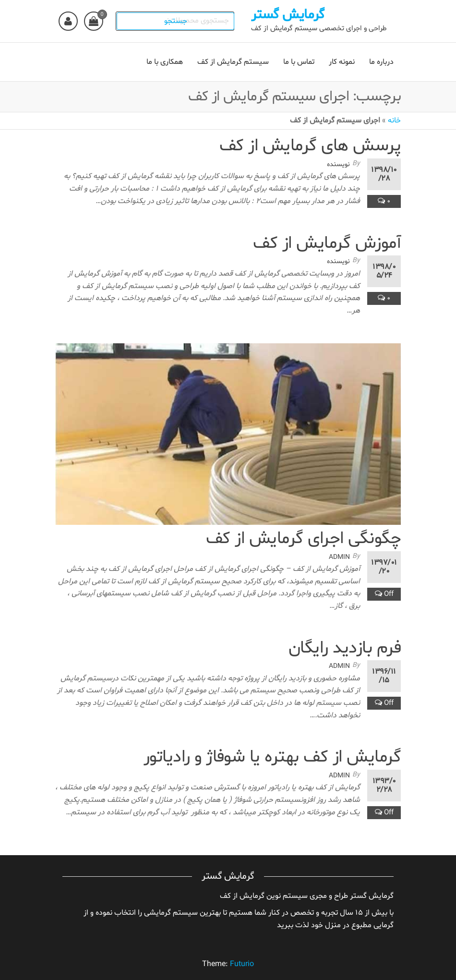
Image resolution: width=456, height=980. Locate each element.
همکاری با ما (165, 62)
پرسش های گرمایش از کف (310, 146)
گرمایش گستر (292, 15)
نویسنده (338, 164)
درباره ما (381, 62)
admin (339, 557)
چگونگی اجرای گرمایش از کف (303, 539)
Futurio (242, 964)
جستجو (180, 21)
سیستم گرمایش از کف (233, 62)
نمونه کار (342, 62)
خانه (394, 121)
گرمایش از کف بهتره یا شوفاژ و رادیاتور (272, 757)
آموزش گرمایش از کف (327, 244)
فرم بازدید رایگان (345, 648)
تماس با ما (299, 62)
